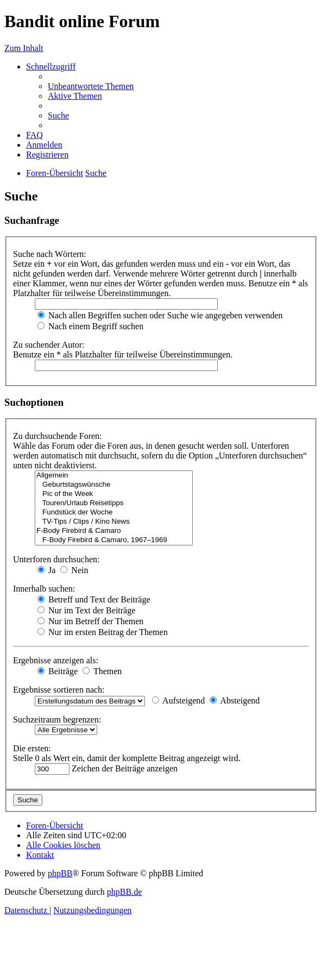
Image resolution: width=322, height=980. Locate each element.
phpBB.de (124, 892)
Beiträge (58, 671)
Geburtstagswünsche (114, 485)
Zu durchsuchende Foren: (58, 436)
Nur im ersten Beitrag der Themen (103, 632)
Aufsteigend (178, 701)
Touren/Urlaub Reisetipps (114, 503)
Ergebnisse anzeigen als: (56, 660)
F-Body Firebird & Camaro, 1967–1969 (114, 540)
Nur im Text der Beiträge (86, 610)
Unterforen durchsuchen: (56, 559)
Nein (74, 570)
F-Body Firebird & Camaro (114, 531)
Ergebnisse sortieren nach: (59, 690)
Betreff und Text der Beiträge (94, 599)
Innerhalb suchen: (44, 589)
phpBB (60, 873)
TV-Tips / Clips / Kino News (114, 522)
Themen (102, 671)
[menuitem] (91, 86)
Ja (46, 570)
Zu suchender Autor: (49, 345)
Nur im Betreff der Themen (90, 621)
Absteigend (235, 701)
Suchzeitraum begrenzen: (57, 720)
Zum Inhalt (24, 48)
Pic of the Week (114, 494)
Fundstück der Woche (114, 513)
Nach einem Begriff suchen (90, 326)
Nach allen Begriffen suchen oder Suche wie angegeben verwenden (160, 315)
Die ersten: (32, 748)
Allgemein (114, 476)
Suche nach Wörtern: (50, 254)
